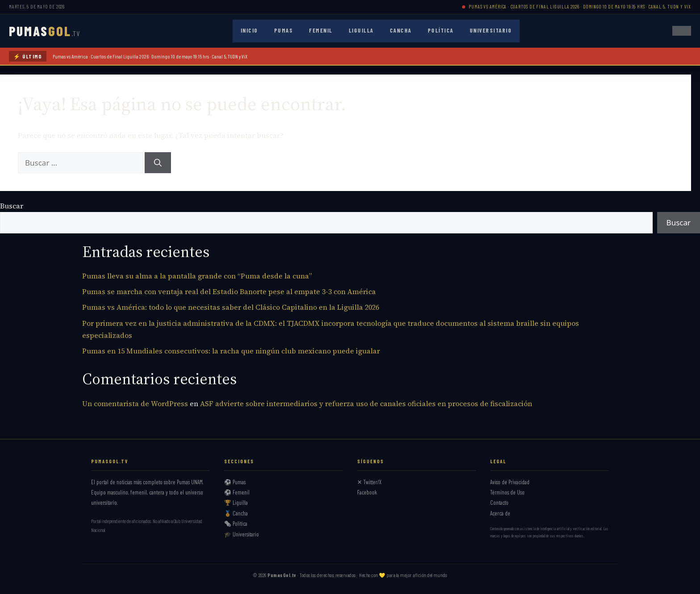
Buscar (12, 206)
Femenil (321, 30)
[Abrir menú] (682, 31)
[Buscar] (158, 163)
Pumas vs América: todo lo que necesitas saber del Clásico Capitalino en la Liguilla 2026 (231, 307)
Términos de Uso (507, 492)
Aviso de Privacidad (510, 482)
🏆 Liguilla (236, 503)
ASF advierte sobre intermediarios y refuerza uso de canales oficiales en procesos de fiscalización (366, 403)
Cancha (401, 30)
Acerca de (500, 513)
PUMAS (44, 31)
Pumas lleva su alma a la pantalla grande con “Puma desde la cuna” (197, 276)
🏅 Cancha (236, 513)
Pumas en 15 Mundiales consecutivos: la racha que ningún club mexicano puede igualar (231, 351)
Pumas (284, 30)
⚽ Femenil (237, 492)
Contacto (499, 503)
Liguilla (361, 30)
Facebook (367, 492)
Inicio (249, 30)
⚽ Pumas (235, 482)
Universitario (491, 30)
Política (441, 30)
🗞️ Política (236, 523)
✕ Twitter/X (369, 482)
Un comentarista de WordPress (135, 403)
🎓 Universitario (242, 534)
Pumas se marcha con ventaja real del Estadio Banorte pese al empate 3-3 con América (229, 291)
